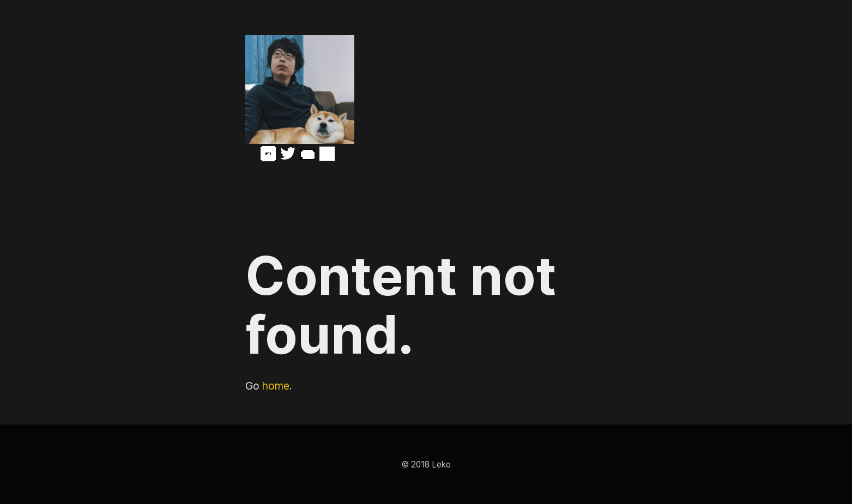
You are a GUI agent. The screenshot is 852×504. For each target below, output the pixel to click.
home (276, 386)
